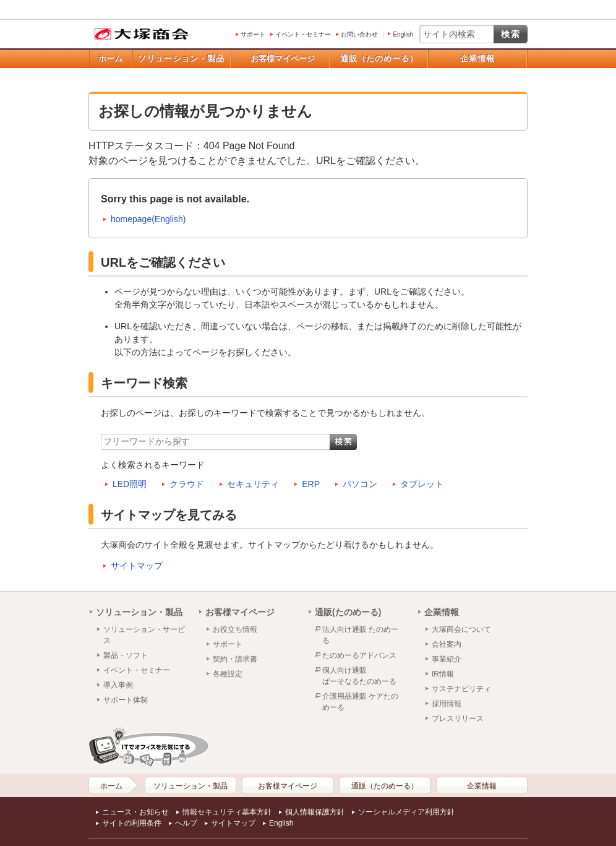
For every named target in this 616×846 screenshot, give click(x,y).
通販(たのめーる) (348, 612)
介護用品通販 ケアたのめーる (360, 702)
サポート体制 (126, 700)
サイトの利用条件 (132, 823)
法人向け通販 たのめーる (360, 635)
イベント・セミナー (303, 34)
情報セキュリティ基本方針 (227, 812)
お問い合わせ (359, 34)
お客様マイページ (283, 58)
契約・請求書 (235, 659)
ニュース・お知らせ (135, 812)
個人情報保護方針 (315, 812)
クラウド (187, 484)
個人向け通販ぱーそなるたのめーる (359, 676)
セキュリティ (253, 484)
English (403, 34)
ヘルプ (186, 823)
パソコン (360, 484)
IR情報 (443, 674)
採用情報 (447, 704)
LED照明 (130, 484)
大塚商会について (461, 629)
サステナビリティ (461, 689)
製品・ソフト (126, 655)
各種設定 (228, 674)
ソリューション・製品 (181, 58)
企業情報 (477, 58)
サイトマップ (137, 566)
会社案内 (447, 644)
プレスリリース (458, 719)
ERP (311, 484)
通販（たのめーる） (379, 58)
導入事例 (118, 685)
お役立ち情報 (235, 629)
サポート (253, 34)
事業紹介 (447, 659)
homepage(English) (148, 219)
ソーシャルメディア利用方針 (406, 812)
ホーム (110, 58)
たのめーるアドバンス (359, 655)
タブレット (422, 484)
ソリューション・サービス (144, 635)
